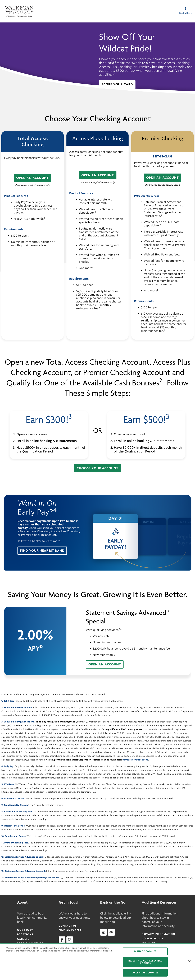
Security (148, 943)
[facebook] (62, 940)
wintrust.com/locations (135, 760)
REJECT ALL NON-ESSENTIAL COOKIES (145, 962)
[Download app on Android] (111, 932)
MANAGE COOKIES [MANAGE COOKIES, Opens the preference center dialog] (145, 951)
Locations (25, 934)
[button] (117, 84)
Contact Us (68, 926)
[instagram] (70, 940)
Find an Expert (70, 930)
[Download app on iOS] (103, 932)
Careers (23, 939)
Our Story (25, 930)
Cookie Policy (153, 939)
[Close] (189, 961)
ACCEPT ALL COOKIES (145, 973)
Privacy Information (158, 934)
